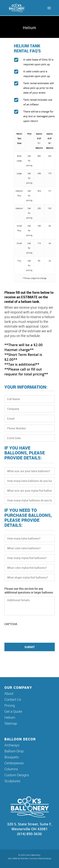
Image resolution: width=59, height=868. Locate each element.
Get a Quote (13, 711)
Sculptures (12, 781)
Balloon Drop (14, 751)
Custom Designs (17, 775)
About (9, 693)
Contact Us (13, 699)
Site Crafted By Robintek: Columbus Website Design (29, 858)
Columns (11, 769)
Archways (12, 745)
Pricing (10, 705)
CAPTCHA (11, 624)
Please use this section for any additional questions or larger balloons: (29, 590)
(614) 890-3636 (29, 834)
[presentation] (28, 634)
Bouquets (12, 757)
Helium (10, 717)
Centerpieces (14, 763)
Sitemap (11, 723)
